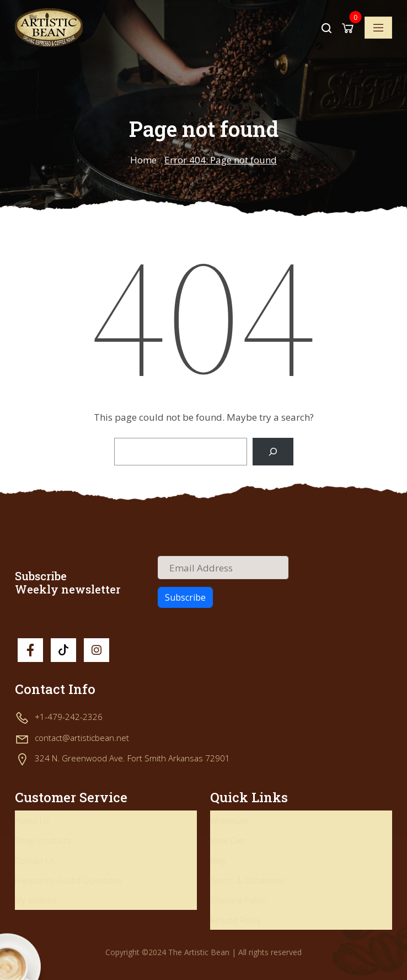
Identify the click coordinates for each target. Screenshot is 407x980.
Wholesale (230, 820)
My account (36, 900)
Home (143, 160)
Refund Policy (235, 920)
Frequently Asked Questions (69, 880)
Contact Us (35, 860)
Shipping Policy (238, 900)
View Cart (228, 840)
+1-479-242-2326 (69, 717)
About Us (32, 820)
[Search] (273, 452)
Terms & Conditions (247, 880)
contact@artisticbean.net (82, 738)
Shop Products (43, 840)
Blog (218, 860)
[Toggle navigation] (378, 28)
